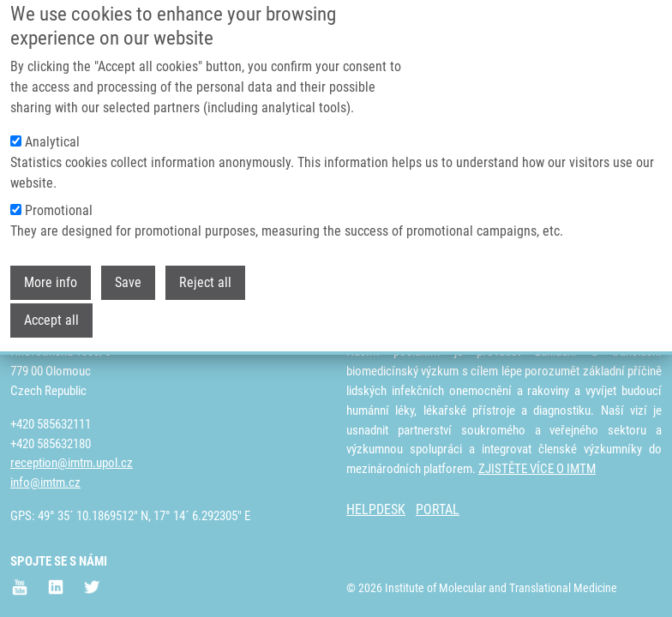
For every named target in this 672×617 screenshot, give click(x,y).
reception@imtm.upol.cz (72, 463)
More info (51, 259)
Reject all (205, 259)
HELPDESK (376, 509)
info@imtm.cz (45, 482)
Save (128, 259)
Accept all (51, 297)
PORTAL (438, 509)
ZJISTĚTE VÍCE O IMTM (537, 469)
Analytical (52, 119)
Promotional (59, 187)
